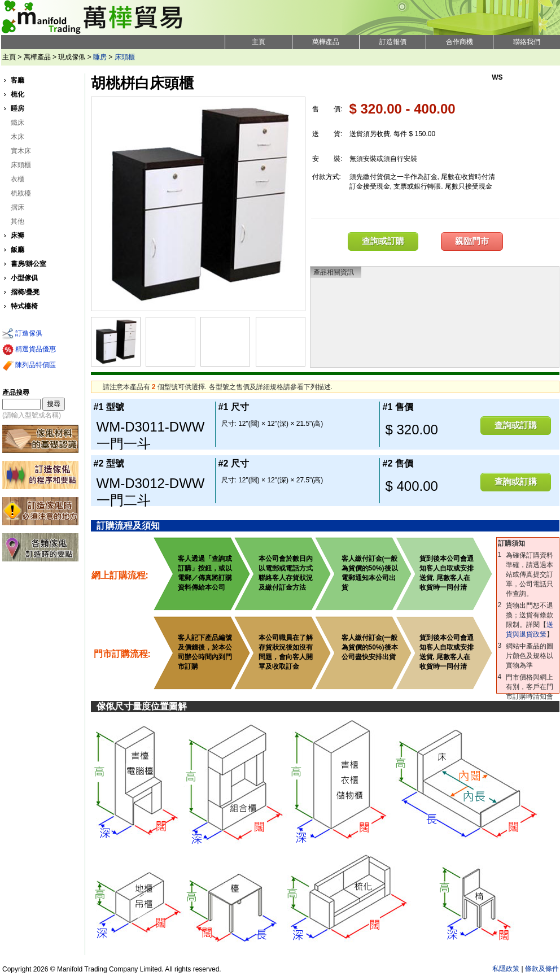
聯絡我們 (527, 42)
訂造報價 (393, 42)
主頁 (259, 42)
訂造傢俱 (22, 334)
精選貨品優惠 (29, 350)
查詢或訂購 (383, 241)
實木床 (21, 151)
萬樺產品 (326, 42)
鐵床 (17, 123)
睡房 (100, 57)
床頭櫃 (125, 57)
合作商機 (460, 42)
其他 (17, 221)
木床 (17, 137)
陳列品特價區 (29, 365)
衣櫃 (17, 179)
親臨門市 (472, 241)
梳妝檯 (21, 193)
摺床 (17, 207)
